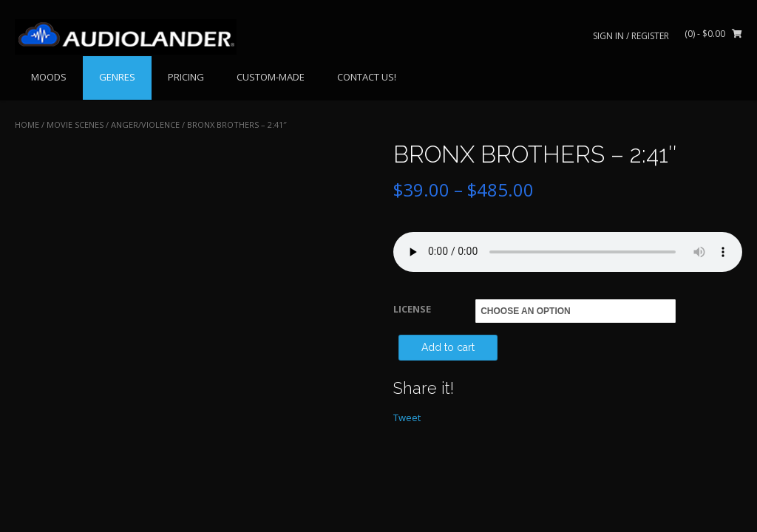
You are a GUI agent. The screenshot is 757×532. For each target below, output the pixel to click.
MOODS (49, 77)
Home (27, 125)
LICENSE (412, 309)
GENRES (117, 77)
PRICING (186, 77)
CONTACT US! (367, 77)
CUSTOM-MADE (271, 77)
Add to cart (448, 347)
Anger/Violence (145, 125)
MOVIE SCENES (75, 125)
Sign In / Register (631, 36)
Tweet (407, 417)
